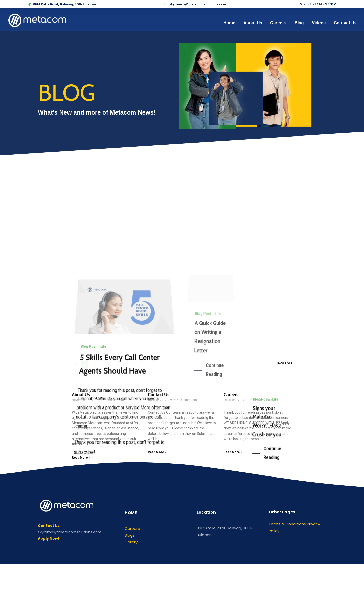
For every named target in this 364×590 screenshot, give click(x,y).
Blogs (130, 535)
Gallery (131, 542)
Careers (231, 395)
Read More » (81, 458)
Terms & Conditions (287, 524)
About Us (81, 395)
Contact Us (159, 395)
